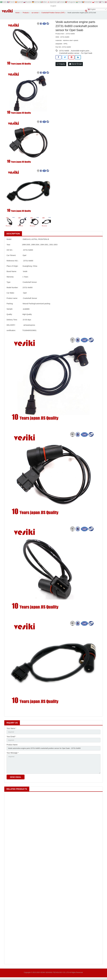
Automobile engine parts (80, 51)
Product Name (12, 745)
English (92, 9)
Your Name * (11, 728)
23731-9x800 (64, 51)
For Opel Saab (87, 53)
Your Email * (11, 737)
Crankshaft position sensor (69, 53)
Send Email (75, 64)
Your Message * (13, 754)
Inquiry (61, 64)
